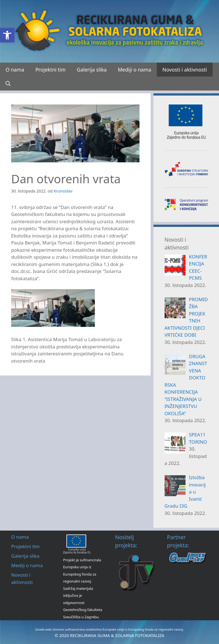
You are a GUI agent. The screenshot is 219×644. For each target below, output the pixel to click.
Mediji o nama (134, 70)
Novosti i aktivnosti (185, 70)
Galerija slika (92, 70)
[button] (7, 35)
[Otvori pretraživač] (8, 84)
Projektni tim (50, 70)
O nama (15, 70)
